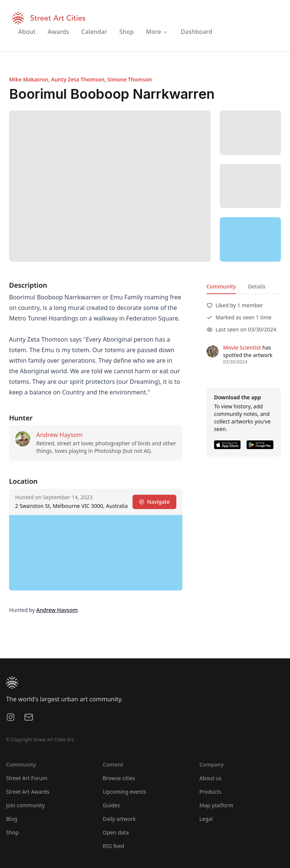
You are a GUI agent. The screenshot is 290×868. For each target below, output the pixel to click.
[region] (250, 239)
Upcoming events (124, 792)
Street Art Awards (28, 792)
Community (221, 286)
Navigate (154, 502)
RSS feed (113, 846)
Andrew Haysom (59, 435)
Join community (25, 805)
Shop (12, 832)
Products (210, 792)
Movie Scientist (242, 347)
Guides (111, 805)
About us (211, 778)
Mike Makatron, (30, 79)
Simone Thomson (130, 79)
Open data (116, 832)
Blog (12, 819)
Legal (206, 819)
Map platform (216, 805)
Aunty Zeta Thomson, (79, 79)
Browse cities (119, 778)
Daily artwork (119, 819)
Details (257, 286)
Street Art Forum (27, 778)
